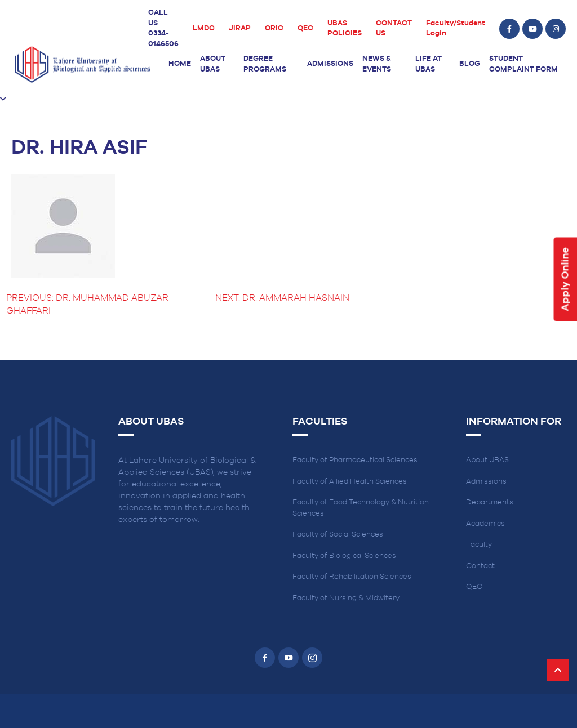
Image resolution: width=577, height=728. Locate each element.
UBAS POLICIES (345, 29)
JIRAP (240, 28)
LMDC (204, 28)
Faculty (479, 545)
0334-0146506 (163, 39)
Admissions (330, 64)
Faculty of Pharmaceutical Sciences (355, 460)
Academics (485, 524)
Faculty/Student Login (456, 29)
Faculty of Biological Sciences (344, 556)
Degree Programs (265, 64)
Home (180, 64)
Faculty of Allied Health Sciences (350, 482)
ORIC (274, 28)
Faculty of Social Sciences (338, 535)
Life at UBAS (429, 64)
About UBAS (213, 64)
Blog (470, 64)
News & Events (377, 64)
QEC (305, 28)
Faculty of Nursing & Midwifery (346, 598)
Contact (480, 566)
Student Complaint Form (523, 64)
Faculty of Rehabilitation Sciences (352, 577)
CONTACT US (394, 29)
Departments (490, 503)
